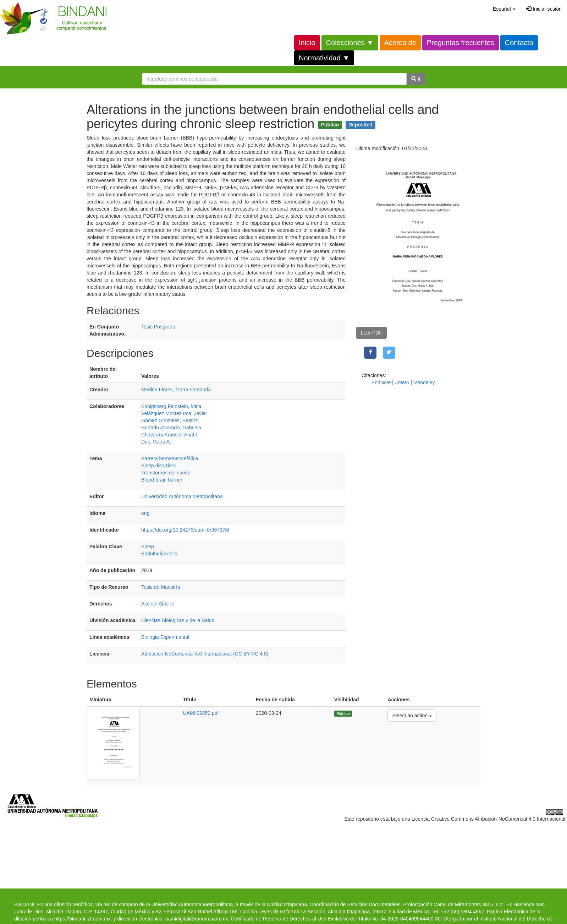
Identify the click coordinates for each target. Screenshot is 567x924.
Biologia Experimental (165, 637)
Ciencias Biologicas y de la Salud (178, 620)
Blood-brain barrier (162, 480)
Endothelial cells (159, 554)
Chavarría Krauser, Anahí (169, 435)
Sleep (148, 547)
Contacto (519, 43)
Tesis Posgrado (158, 327)
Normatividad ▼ (324, 58)
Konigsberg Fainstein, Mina (171, 406)
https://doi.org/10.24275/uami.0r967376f (185, 530)
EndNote (381, 382)
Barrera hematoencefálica (170, 458)
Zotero (402, 382)
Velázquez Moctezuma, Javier (174, 413)
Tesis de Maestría (161, 587)
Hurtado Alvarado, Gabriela (171, 428)
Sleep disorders (158, 466)
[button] (504, 9)
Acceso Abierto (158, 604)
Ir (416, 79)
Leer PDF (371, 333)
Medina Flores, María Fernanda (176, 390)
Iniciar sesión (544, 9)
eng (145, 513)
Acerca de (400, 43)
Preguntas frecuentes (461, 43)
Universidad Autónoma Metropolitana (182, 496)
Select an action (412, 715)
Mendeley (424, 382)
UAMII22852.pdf (201, 713)
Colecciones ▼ (350, 43)
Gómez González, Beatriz (170, 420)
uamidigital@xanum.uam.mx (197, 919)
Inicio (307, 43)
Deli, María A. (156, 442)
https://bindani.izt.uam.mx (82, 919)
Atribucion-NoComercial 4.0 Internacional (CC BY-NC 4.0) (205, 654)
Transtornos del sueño (166, 473)
